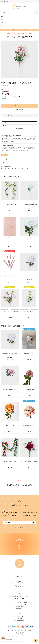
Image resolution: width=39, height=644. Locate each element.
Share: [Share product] (5, 91)
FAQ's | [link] (29, 630)
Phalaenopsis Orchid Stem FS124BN (13, 638)
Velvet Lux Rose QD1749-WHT (29, 276)
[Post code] (19, 126)
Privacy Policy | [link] (17, 630)
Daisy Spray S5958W (29, 312)
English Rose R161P (29, 389)
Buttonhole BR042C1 (29, 354)
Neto (25, 635)
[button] (19, 110)
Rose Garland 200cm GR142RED (10, 461)
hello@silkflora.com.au (19, 620)
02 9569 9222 (4, 1)
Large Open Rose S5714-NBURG (29, 461)
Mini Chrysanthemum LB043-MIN (29, 204)
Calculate (19, 129)
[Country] (19, 123)
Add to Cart (19, 106)
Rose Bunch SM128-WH (29, 240)
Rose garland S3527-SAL (10, 204)
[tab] (4, 155)
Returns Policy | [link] (24, 630)
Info (22, 96)
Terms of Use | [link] (11, 630)
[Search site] (36, 12)
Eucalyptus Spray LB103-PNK (10, 240)
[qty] (19, 120)
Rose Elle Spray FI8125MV (10, 389)
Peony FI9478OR (10, 425)
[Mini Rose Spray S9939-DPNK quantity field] (19, 102)
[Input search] (18, 12)
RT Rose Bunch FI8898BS (29, 425)
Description (4, 155)
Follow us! (3, 17)
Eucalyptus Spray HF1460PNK (10, 276)
